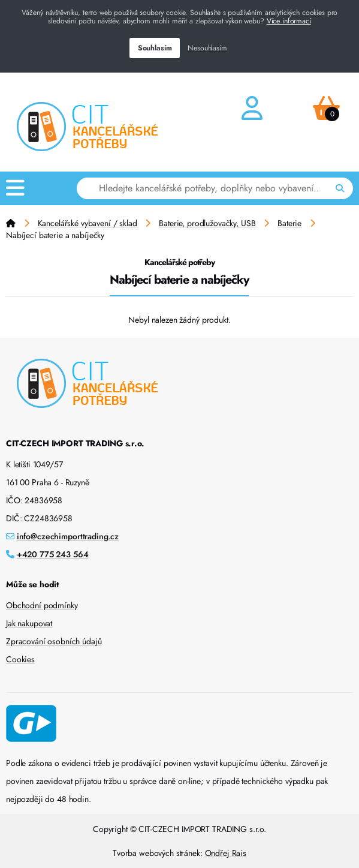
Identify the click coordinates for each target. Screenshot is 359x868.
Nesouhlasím (207, 48)
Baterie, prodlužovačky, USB (207, 223)
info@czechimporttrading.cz (68, 536)
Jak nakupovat (29, 623)
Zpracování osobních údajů (54, 641)
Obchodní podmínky (42, 605)
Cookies (20, 659)
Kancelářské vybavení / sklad (88, 223)
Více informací (289, 21)
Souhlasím (155, 48)
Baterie (289, 223)
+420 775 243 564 (53, 554)
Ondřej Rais (226, 853)
